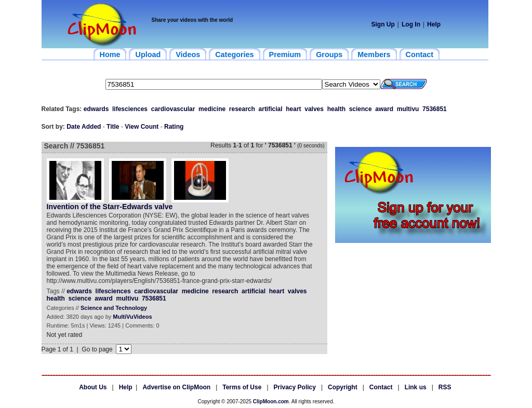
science (361, 109)
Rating (174, 127)
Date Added (84, 127)
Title (113, 127)
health (336, 109)
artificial (271, 109)
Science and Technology (114, 308)
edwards (96, 109)
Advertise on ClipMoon (176, 387)
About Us (93, 387)
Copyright (343, 387)
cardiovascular (173, 109)
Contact (381, 387)
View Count (142, 127)
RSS (445, 387)
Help (434, 24)
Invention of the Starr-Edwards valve (110, 207)
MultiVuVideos (132, 317)
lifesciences (130, 109)
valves (314, 109)
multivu (408, 109)
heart (293, 109)
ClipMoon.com (271, 402)
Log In (411, 24)
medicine (212, 109)
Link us (416, 387)
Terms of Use (242, 387)
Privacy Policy (295, 387)
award (384, 109)
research (242, 109)
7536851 (435, 109)
